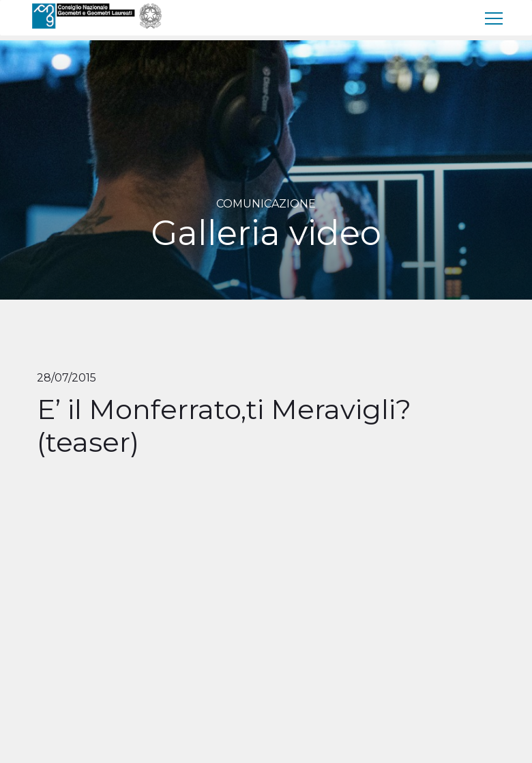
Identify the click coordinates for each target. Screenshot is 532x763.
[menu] (494, 18)
